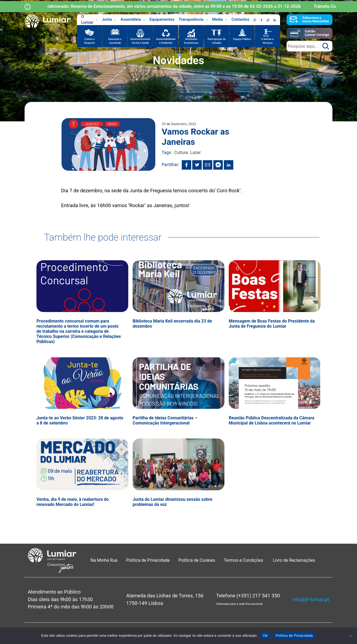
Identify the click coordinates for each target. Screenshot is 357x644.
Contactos (240, 20)
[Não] (350, 636)
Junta (109, 20)
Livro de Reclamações (294, 560)
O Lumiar (90, 20)
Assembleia (133, 20)
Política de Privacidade (148, 560)
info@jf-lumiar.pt (311, 599)
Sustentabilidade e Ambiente (166, 41)
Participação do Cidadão (217, 41)
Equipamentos (162, 20)
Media (220, 20)
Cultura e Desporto (90, 41)
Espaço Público (242, 39)
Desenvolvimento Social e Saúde (140, 41)
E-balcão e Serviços (267, 41)
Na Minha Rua (104, 560)
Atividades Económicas (191, 41)
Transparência (193, 20)
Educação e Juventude (115, 41)
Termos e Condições (244, 560)
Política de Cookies (197, 560)
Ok (265, 636)
